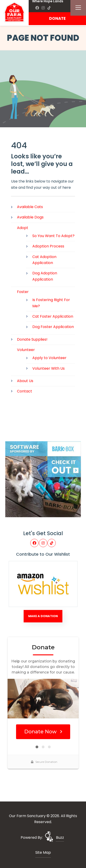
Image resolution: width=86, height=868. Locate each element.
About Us (25, 381)
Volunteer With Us (49, 368)
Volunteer (26, 350)
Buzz (60, 838)
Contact (25, 391)
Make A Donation (43, 616)
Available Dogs (30, 217)
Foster (23, 292)
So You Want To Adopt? (53, 236)
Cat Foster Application (53, 316)
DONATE (57, 18)
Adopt (23, 228)
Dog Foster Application (53, 327)
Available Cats (30, 207)
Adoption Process (48, 246)
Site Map (43, 852)
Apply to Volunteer (49, 358)
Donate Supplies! (32, 339)
